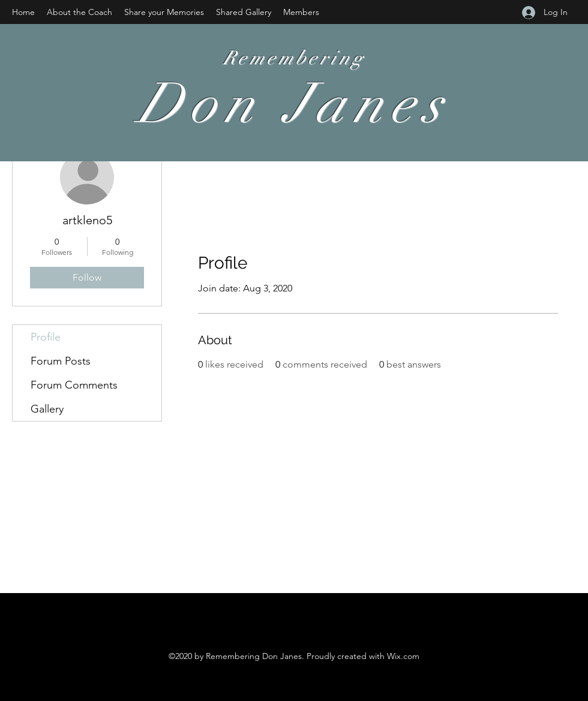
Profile (46, 337)
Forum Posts (61, 361)
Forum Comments (74, 385)
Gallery (47, 409)
